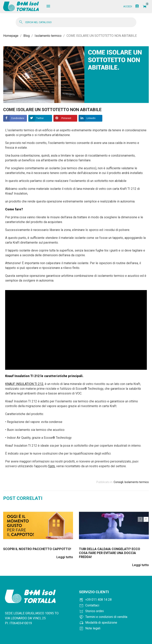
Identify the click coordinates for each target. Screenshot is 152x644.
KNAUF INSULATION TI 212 (24, 384)
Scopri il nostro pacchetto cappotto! (37, 549)
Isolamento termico (137, 482)
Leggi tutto (65, 557)
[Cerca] (76, 22)
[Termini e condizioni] (114, 617)
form (52, 466)
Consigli (118, 482)
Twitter (40, 118)
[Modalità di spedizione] (114, 623)
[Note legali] (114, 629)
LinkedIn (91, 118)
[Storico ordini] (114, 612)
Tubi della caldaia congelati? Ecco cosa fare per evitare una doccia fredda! (110, 553)
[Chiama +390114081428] (114, 600)
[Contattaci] (114, 606)
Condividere (18, 118)
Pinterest (66, 118)
